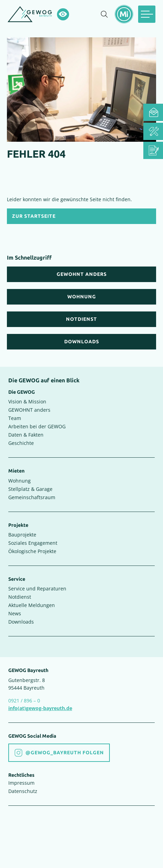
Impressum (21, 783)
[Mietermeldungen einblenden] (124, 14)
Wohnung (20, 481)
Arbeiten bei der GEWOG (37, 426)
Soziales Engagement (33, 543)
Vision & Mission (27, 402)
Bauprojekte (22, 535)
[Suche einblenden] (104, 14)
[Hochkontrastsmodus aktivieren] (63, 14)
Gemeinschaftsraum (32, 497)
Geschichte (21, 443)
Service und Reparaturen (37, 589)
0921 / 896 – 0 (24, 701)
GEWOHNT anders (29, 410)
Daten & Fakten (26, 435)
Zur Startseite (34, 216)
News (15, 613)
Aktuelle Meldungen (32, 605)
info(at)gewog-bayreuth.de (40, 708)
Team (15, 418)
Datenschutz (23, 791)
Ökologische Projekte (32, 551)
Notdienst (20, 597)
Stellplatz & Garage (30, 489)
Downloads (21, 622)
